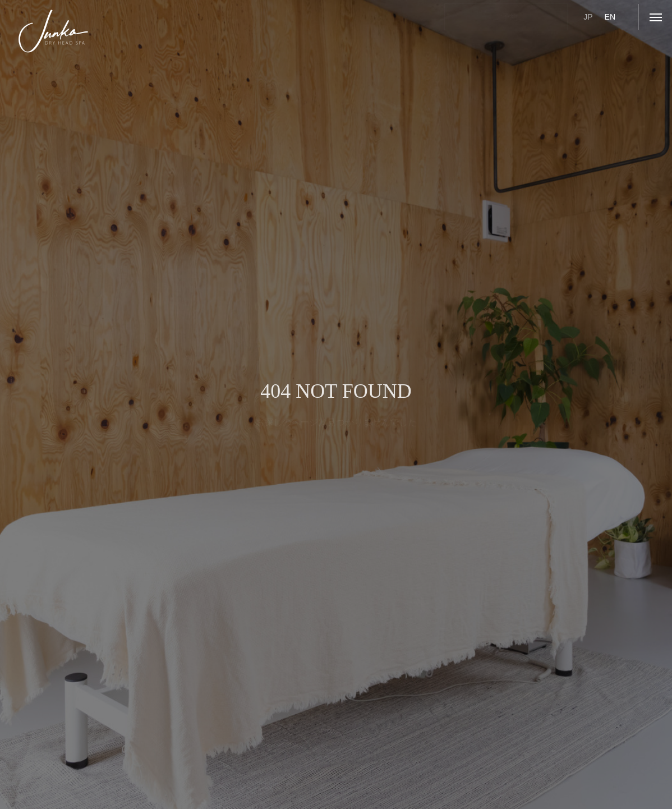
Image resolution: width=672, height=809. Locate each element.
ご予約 (506, 17)
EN (610, 17)
